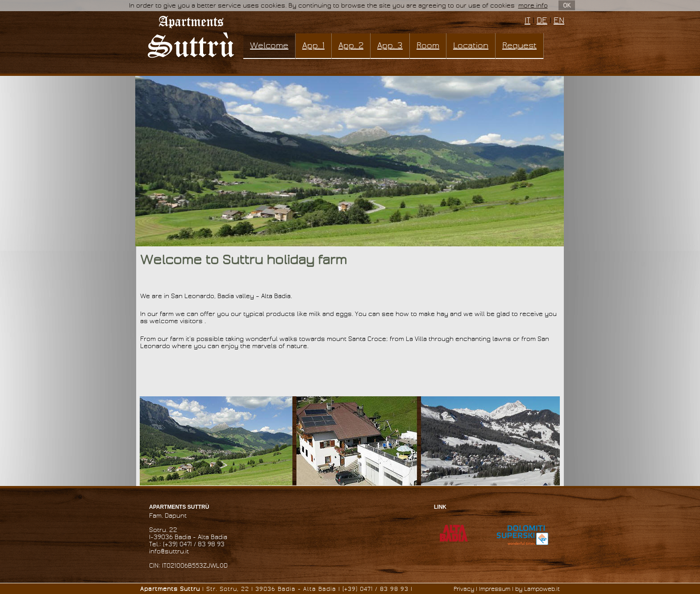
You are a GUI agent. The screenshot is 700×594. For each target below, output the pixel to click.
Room (428, 46)
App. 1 (313, 46)
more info (533, 6)
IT (527, 21)
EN (559, 21)
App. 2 (351, 46)
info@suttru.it (169, 551)
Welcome (269, 46)
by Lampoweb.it (537, 589)
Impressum (495, 589)
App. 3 (390, 46)
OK (567, 5)
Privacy (464, 589)
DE (542, 21)
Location (471, 46)
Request (519, 46)
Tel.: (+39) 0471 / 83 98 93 (187, 544)
